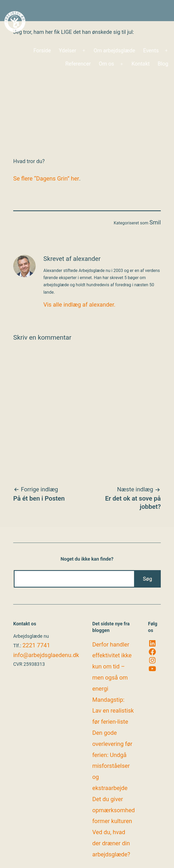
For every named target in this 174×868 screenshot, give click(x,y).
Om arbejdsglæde (114, 50)
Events (151, 50)
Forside (42, 50)
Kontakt (141, 64)
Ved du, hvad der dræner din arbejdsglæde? (111, 843)
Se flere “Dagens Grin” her (46, 179)
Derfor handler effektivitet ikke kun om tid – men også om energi (112, 667)
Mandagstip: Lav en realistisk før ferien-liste (113, 711)
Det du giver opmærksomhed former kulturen (114, 810)
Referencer (78, 64)
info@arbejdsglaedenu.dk (46, 655)
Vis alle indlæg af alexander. (79, 305)
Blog (163, 64)
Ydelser (67, 50)
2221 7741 (36, 645)
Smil (155, 222)
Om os (106, 64)
